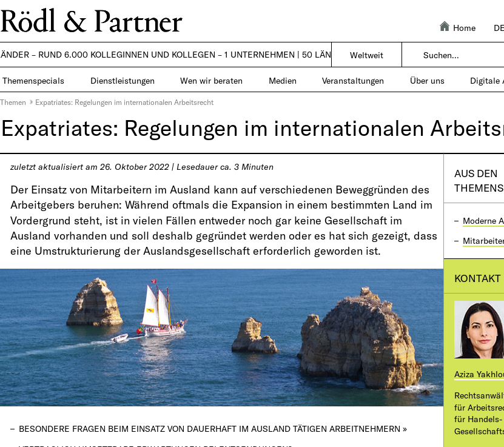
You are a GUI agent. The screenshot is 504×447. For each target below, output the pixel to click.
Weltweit (367, 55)
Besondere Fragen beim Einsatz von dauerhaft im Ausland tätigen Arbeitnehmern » (213, 429)
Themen (13, 102)
